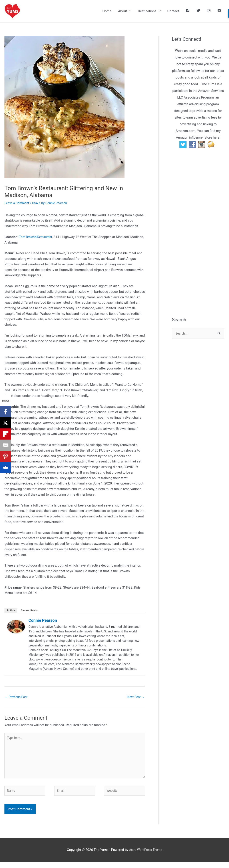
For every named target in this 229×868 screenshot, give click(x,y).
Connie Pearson (43, 621)
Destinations (147, 11)
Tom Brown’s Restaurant (37, 237)
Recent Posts (29, 611)
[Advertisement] (200, 239)
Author (11, 611)
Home (107, 11)
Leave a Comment (18, 204)
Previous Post (17, 698)
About (123, 11)
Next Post (135, 698)
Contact (173, 11)
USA (37, 204)
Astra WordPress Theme (146, 856)
